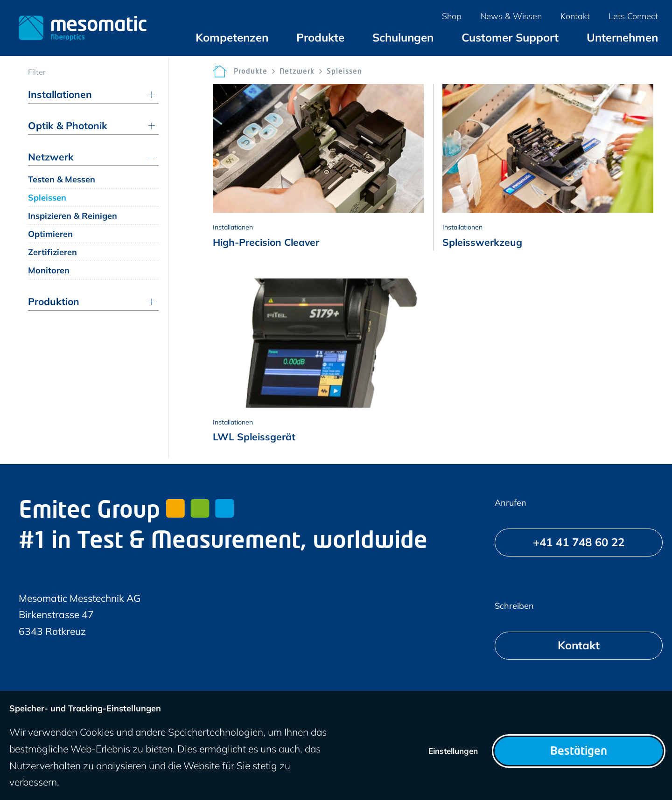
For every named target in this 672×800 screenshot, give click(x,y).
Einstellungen (453, 751)
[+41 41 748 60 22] (579, 543)
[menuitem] (232, 37)
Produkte (251, 72)
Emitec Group (126, 512)
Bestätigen (579, 752)
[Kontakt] (579, 646)
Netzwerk (297, 72)
